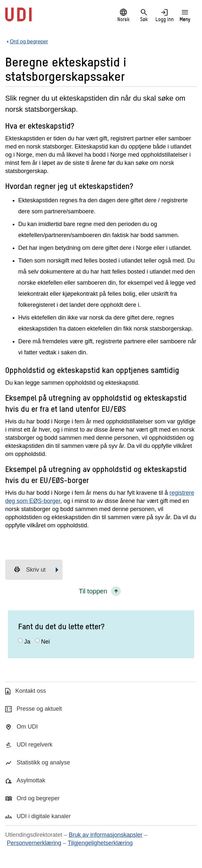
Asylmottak (31, 780)
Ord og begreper (38, 798)
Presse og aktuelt (39, 709)
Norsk (123, 15)
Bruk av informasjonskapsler (106, 835)
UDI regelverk (35, 745)
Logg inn (164, 15)
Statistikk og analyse (43, 762)
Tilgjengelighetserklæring (100, 843)
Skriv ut (30, 570)
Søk (144, 15)
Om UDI (27, 727)
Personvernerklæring (34, 843)
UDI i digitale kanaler (44, 816)
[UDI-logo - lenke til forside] (18, 18)
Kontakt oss (31, 691)
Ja (27, 642)
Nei (45, 642)
